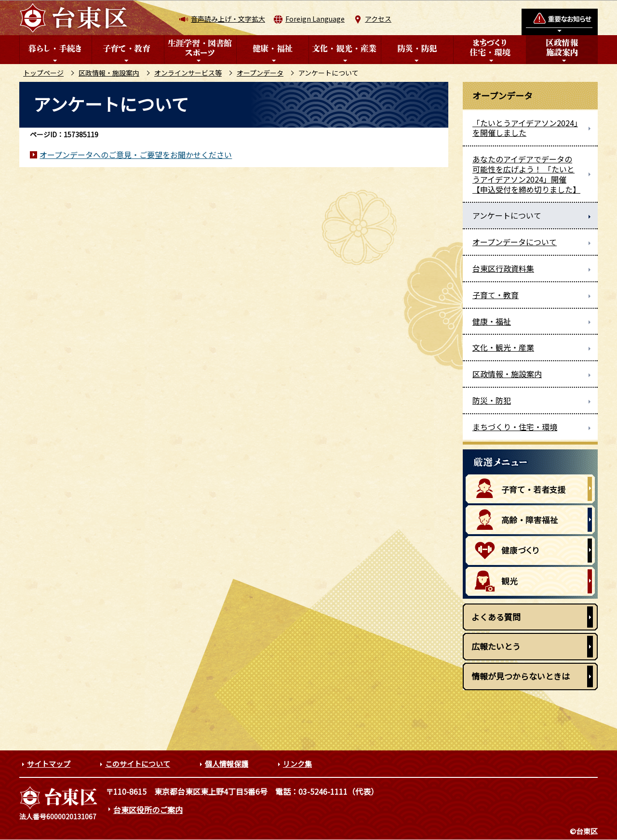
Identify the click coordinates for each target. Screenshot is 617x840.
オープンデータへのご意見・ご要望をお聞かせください (136, 155)
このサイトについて (138, 764)
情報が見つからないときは (521, 676)
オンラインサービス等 (188, 73)
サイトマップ (49, 764)
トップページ (43, 73)
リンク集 (297, 764)
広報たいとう (496, 646)
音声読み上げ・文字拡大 (228, 19)
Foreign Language (315, 19)
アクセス (378, 19)
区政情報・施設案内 (109, 73)
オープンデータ (260, 73)
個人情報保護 (227, 764)
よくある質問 (496, 617)
